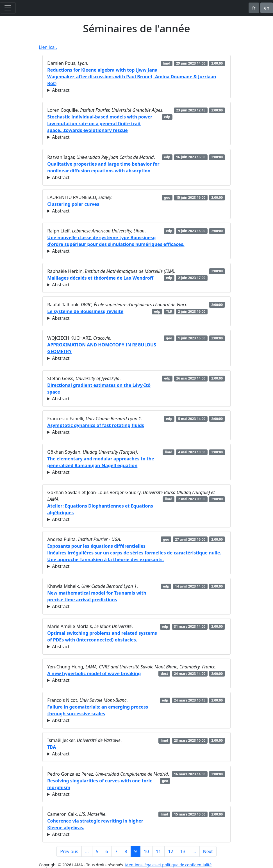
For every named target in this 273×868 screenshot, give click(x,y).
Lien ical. (48, 47)
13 (183, 851)
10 (146, 851)
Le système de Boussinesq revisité (85, 311)
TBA (52, 747)
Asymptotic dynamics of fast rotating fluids (96, 425)
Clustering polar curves (73, 204)
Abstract (61, 90)
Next (208, 851)
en (267, 8)
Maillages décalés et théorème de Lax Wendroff (100, 278)
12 (170, 851)
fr (254, 8)
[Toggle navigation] (8, 8)
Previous (69, 851)
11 (158, 851)
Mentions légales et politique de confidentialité (169, 865)
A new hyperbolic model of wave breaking (94, 673)
